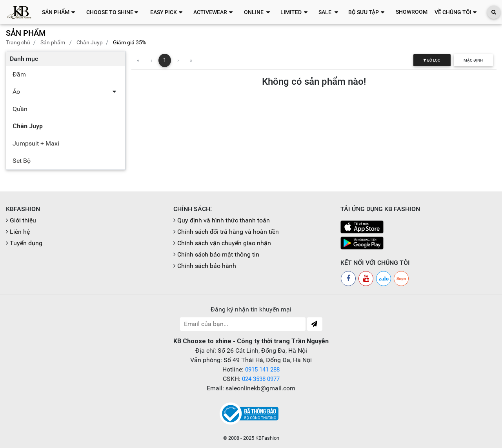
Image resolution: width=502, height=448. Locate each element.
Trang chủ (18, 42)
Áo (16, 92)
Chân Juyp (90, 42)
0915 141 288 (262, 369)
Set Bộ (22, 161)
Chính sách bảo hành (207, 266)
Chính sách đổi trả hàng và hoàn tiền (228, 232)
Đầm (19, 74)
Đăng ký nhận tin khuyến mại (251, 309)
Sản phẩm (53, 42)
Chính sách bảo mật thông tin (218, 254)
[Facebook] (348, 279)
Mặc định (473, 60)
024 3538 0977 (261, 379)
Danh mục (24, 59)
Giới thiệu (23, 220)
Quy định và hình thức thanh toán (224, 220)
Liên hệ (20, 232)
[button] (61, 12)
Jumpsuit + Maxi (36, 143)
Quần (20, 109)
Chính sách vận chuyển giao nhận (224, 243)
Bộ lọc (432, 60)
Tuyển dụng (26, 243)
